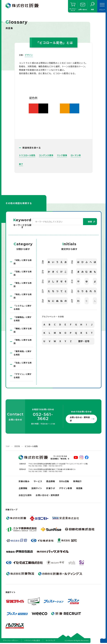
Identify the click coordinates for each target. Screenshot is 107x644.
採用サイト (37, 488)
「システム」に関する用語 (23, 307)
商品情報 (51, 481)
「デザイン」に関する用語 (23, 376)
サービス (38, 481)
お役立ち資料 (25, 495)
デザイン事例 (65, 488)
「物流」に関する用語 (23, 296)
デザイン (29, 55)
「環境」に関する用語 (23, 342)
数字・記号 (84, 341)
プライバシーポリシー (11, 640)
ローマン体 (76, 155)
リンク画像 (62, 155)
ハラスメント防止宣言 (32, 640)
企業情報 (23, 488)
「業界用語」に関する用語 (23, 353)
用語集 (17, 446)
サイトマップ (50, 640)
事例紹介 (77, 481)
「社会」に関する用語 (23, 364)
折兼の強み (24, 481)
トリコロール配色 (27, 155)
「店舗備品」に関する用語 (23, 319)
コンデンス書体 (46, 155)
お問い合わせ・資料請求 (80, 419)
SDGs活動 (64, 481)
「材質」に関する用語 (23, 262)
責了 (21, 164)
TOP (8, 446)
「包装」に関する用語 (23, 273)
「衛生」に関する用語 (23, 285)
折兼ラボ (51, 488)
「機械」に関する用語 (23, 330)
